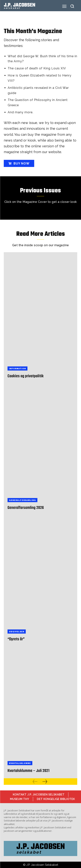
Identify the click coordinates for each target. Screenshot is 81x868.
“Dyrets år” (16, 639)
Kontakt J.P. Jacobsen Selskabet (39, 795)
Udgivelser (17, 632)
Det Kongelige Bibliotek (56, 799)
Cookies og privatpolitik (26, 376)
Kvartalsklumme (20, 763)
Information (17, 369)
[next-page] (45, 782)
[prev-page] (35, 782)
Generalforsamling (22, 500)
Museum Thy (20, 799)
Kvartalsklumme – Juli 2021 (28, 771)
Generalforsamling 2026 (26, 508)
